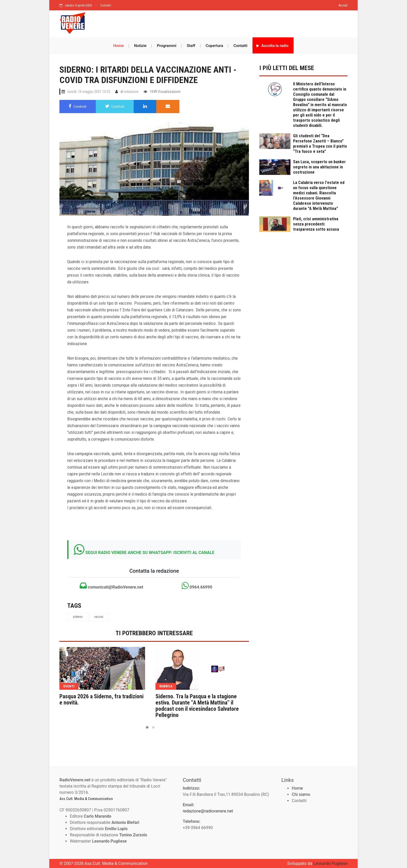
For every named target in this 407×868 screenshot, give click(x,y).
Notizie (140, 46)
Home (119, 46)
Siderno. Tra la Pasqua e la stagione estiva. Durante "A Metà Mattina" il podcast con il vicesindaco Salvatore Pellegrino (197, 706)
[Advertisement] (219, 23)
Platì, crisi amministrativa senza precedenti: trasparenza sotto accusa (316, 224)
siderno (78, 617)
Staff (191, 46)
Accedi (343, 5)
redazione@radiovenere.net (208, 811)
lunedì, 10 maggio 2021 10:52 (89, 92)
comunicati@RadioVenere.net (111, 586)
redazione (131, 92)
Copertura (214, 46)
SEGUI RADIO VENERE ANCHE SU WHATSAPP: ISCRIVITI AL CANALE (150, 553)
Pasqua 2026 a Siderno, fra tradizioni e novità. (101, 700)
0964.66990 (197, 586)
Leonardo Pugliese (330, 863)
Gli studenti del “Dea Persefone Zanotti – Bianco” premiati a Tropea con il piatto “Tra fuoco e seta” (320, 144)
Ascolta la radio (272, 46)
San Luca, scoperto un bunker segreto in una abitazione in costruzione (319, 167)
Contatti (106, 5)
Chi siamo (301, 794)
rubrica (166, 686)
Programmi (167, 46)
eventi (69, 686)
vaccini (99, 617)
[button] (147, 727)
